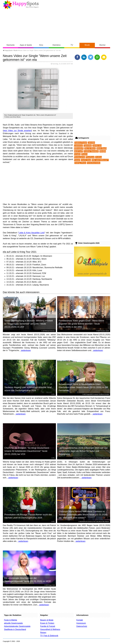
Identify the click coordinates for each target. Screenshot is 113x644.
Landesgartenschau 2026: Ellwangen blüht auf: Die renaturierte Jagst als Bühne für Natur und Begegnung (83, 451)
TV (72, 45)
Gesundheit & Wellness (50, 629)
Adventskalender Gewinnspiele (17, 626)
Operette (88, 146)
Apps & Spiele (26, 45)
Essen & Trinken (47, 623)
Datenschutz (82, 626)
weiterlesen (26, 350)
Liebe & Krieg (25, 233)
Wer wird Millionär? (100, 160)
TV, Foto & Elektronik (49, 636)
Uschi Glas (86, 160)
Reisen (43, 633)
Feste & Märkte (11, 620)
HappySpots (8, 50)
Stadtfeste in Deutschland (15, 629)
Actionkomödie (94, 163)
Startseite (10, 45)
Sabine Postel (81, 143)
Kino (41, 45)
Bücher (102, 45)
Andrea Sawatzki (91, 151)
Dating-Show (80, 163)
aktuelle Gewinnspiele (13, 623)
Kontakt (80, 620)
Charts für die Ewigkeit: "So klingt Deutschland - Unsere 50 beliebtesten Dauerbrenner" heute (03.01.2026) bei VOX (27, 451)
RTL (54, 394)
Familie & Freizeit (48, 626)
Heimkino (57, 45)
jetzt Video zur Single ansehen (17, 131)
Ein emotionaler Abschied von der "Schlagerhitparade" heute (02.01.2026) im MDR (28, 580)
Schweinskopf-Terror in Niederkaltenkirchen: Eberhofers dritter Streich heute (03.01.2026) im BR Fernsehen (83, 387)
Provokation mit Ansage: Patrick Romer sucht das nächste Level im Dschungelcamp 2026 (28, 516)
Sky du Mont (90, 148)
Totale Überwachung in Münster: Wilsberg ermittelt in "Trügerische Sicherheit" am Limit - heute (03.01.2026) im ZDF (29, 324)
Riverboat (90, 157)
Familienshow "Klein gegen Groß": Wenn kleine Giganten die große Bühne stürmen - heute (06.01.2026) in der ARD (81, 324)
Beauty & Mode (47, 620)
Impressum (81, 623)
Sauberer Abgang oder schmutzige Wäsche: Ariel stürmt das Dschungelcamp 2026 (28, 389)
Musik (87, 45)
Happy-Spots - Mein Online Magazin (21, 5)
